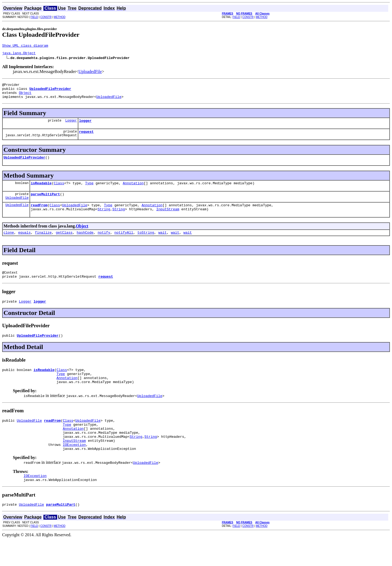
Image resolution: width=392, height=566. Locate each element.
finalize (43, 244)
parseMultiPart (45, 203)
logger (85, 126)
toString (146, 244)
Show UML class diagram (25, 46)
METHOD (60, 17)
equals (25, 244)
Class (59, 191)
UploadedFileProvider (24, 164)
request (86, 138)
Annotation (133, 191)
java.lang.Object (19, 54)
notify (104, 244)
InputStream (168, 219)
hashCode (85, 244)
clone (9, 244)
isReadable (41, 191)
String (104, 219)
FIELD (34, 17)
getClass (64, 244)
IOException (74, 468)
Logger (71, 126)
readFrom (39, 215)
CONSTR (46, 17)
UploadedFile (90, 73)
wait (162, 244)
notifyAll (124, 244)
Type (89, 191)
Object (25, 97)
